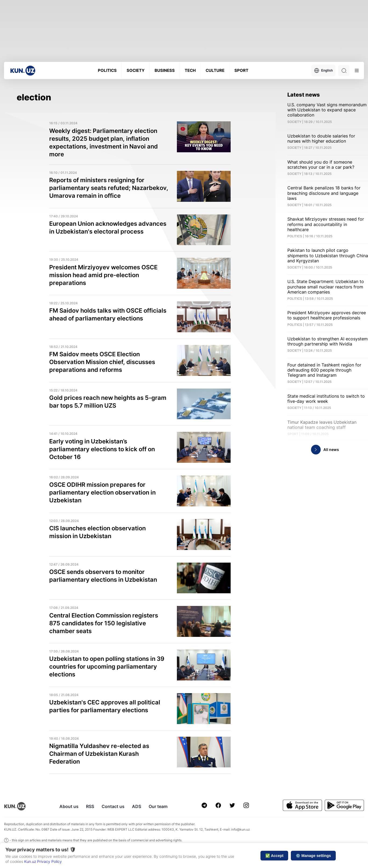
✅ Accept (274, 856)
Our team (158, 806)
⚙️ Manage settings (313, 856)
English (323, 70)
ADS (137, 806)
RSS (90, 806)
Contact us (113, 806)
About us (69, 806)
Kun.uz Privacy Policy (43, 861)
